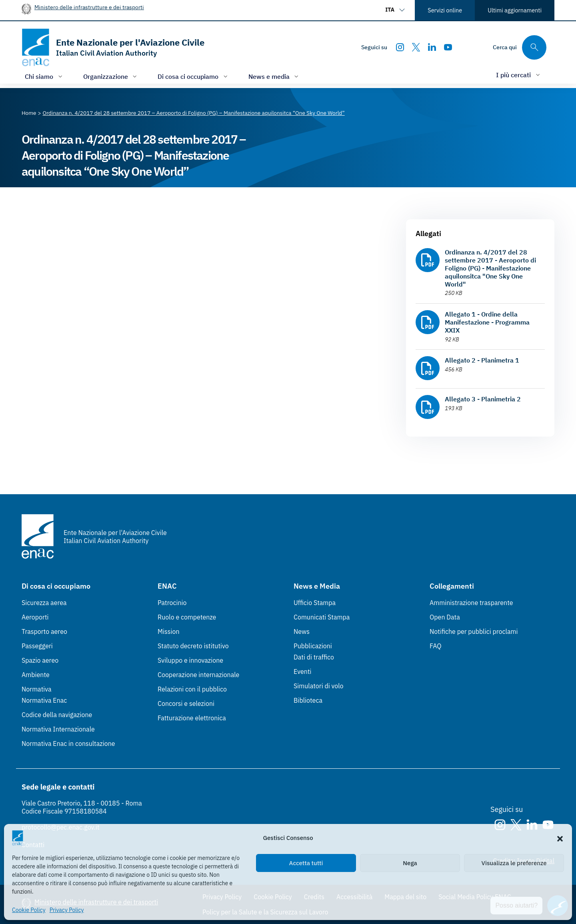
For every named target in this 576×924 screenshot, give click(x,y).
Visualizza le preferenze (514, 863)
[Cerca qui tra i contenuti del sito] (520, 47)
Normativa (37, 689)
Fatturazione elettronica (192, 718)
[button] (560, 838)
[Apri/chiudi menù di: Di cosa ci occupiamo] (193, 76)
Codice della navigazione (57, 715)
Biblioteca (308, 700)
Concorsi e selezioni (186, 704)
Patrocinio (172, 603)
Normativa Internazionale (58, 729)
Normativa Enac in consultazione (68, 744)
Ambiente (36, 675)
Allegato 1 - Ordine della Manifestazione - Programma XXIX (487, 322)
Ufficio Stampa (315, 603)
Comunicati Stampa (322, 617)
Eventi (303, 671)
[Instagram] (400, 47)
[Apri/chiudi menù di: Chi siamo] (44, 76)
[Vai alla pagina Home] (29, 113)
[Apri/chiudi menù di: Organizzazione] (111, 76)
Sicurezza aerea (44, 603)
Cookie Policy (29, 910)
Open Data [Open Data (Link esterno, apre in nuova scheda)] (445, 617)
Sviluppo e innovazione (190, 660)
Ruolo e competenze (187, 617)
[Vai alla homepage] (113, 47)
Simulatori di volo (318, 686)
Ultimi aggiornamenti (515, 10)
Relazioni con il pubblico (192, 689)
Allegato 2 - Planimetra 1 (482, 360)
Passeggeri (37, 646)
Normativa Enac (44, 700)
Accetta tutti (306, 863)
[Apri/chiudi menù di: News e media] (274, 76)
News (302, 631)
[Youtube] (448, 47)
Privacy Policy (67, 910)
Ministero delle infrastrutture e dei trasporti (89, 7)
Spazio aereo (40, 660)
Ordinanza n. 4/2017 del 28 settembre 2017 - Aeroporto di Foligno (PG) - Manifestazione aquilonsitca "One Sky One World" (490, 268)
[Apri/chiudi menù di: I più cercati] (519, 75)
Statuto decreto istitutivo (193, 646)
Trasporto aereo (44, 631)
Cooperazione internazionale (198, 675)
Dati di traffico (314, 657)
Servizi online (445, 10)
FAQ (436, 646)
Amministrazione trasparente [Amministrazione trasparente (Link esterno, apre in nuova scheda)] (471, 603)
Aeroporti (35, 617)
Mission (169, 631)
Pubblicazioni (313, 646)
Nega (410, 863)
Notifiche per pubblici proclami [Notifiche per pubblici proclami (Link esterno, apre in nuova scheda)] (474, 631)
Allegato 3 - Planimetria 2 (483, 399)
